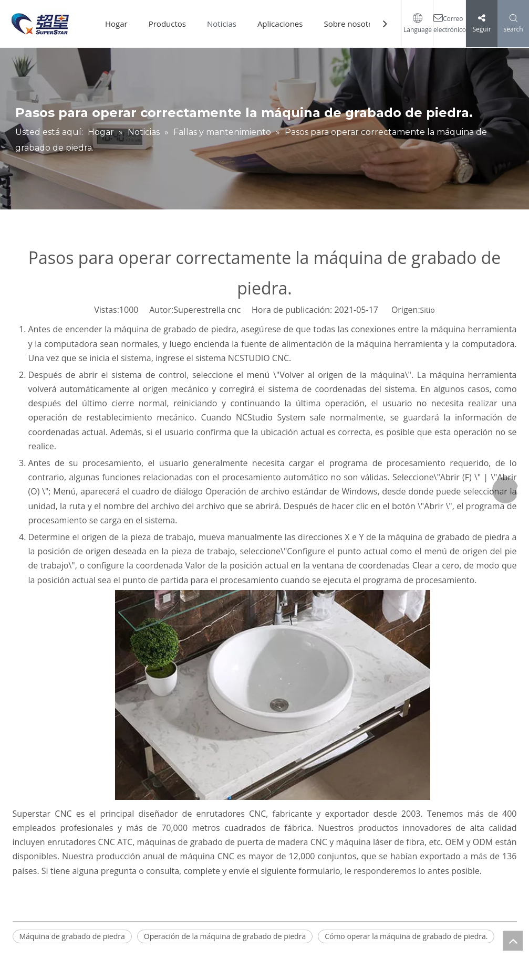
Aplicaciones (280, 24)
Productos (167, 24)
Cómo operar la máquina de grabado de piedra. (406, 936)
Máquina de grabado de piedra (72, 936)
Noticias (222, 24)
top (513, 941)
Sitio (428, 310)
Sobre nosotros (352, 24)
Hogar (116, 24)
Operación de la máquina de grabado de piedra (225, 936)
